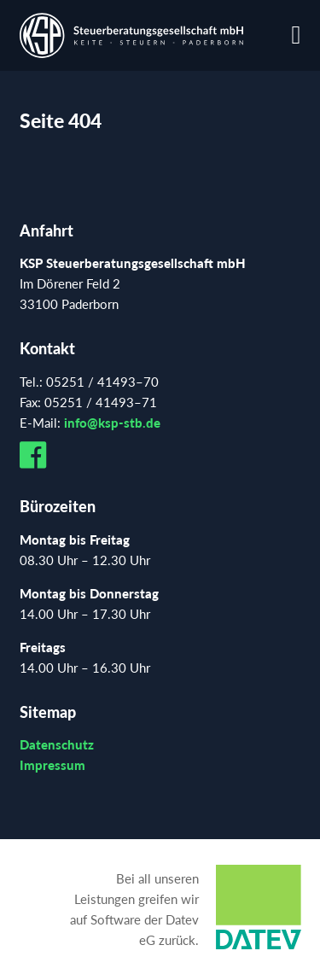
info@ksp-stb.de (112, 423)
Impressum (52, 765)
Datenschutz (57, 744)
